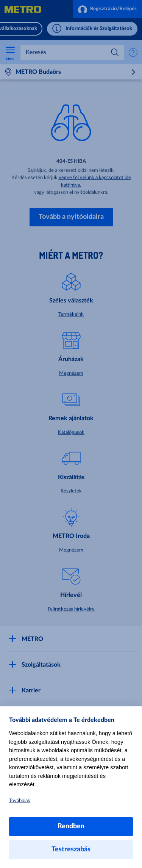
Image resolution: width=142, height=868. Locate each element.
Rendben (71, 826)
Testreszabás (71, 849)
